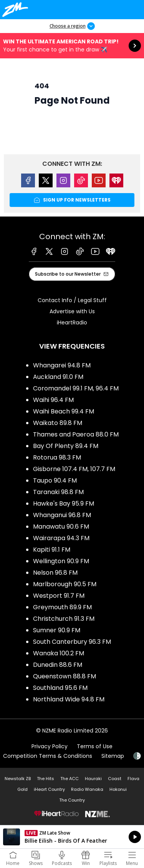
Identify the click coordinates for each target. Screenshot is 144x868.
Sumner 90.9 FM (57, 630)
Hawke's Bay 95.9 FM (64, 503)
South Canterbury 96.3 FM (72, 642)
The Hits (46, 779)
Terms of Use (95, 746)
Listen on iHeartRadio (72, 837)
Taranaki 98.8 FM (58, 492)
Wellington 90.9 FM (61, 561)
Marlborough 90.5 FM (65, 584)
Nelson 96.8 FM (55, 573)
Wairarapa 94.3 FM (61, 538)
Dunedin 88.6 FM (58, 665)
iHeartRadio (72, 322)
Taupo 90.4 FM (55, 480)
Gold (22, 789)
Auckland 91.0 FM (58, 377)
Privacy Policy (50, 746)
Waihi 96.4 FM (53, 400)
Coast (115, 779)
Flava (133, 779)
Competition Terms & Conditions (48, 756)
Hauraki (93, 779)
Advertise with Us (72, 311)
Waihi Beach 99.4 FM (64, 411)
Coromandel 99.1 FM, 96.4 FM (76, 388)
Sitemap (113, 756)
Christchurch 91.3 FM (64, 619)
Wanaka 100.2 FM (59, 653)
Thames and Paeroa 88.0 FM (76, 434)
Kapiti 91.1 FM (52, 550)
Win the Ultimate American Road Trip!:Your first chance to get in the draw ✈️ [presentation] (72, 46)
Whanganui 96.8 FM (62, 515)
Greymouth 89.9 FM (62, 607)
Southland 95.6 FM (60, 688)
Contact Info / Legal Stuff (72, 300)
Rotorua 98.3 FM (57, 457)
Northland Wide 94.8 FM (69, 699)
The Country (72, 800)
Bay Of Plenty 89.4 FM (66, 446)
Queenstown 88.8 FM (65, 676)
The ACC (70, 779)
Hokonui (118, 789)
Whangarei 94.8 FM (62, 365)
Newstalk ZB (18, 779)
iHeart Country (49, 789)
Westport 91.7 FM (59, 596)
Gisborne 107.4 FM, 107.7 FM (74, 469)
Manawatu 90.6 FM (61, 527)
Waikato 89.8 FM (58, 423)
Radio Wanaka (87, 789)
